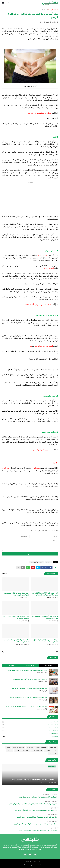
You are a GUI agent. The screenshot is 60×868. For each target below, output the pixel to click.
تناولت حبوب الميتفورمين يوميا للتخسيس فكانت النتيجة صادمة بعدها (28, 670)
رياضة (8, 747)
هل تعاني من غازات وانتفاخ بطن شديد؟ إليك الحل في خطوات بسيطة (45, 641)
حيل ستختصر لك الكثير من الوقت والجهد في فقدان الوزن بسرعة (16, 641)
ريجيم (55, 751)
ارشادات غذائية (30, 728)
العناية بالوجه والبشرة (42, 747)
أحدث (55, 652)
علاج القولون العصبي (37, 751)
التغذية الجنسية (30, 731)
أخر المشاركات (30, 665)
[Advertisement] (30, 198)
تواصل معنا (23, 865)
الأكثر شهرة (49, 665)
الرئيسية (38, 865)
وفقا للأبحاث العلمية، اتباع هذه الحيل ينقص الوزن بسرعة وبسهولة (33, 780)
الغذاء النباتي (30, 747)
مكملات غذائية (53, 754)
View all (5, 573)
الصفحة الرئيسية (53, 10)
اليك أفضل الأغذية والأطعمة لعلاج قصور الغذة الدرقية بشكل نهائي (38, 797)
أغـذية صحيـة (30, 722)
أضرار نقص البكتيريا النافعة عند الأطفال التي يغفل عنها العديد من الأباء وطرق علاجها (45, 594)
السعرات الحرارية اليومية (44, 346)
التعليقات (11, 665)
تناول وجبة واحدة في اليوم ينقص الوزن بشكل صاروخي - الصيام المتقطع (27, 707)
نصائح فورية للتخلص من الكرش (39, 113)
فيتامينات (10, 751)
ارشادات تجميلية (30, 725)
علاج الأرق (48, 751)
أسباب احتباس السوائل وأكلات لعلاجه (38, 305)
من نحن (31, 865)
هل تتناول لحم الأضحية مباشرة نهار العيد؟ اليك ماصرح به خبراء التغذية (45, 617)
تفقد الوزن (6, 468)
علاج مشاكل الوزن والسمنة (37, 562)
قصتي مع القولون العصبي (42, 450)
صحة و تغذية (43, 10)
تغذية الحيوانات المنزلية (18, 747)
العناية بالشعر (53, 747)
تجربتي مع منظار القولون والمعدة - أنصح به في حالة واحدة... (30, 679)
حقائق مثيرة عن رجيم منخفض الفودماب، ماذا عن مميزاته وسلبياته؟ (16, 617)
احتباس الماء (43, 255)
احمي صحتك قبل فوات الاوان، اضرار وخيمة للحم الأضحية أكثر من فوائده (17, 594)
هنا (31, 346)
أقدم (5, 652)
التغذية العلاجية (30, 734)
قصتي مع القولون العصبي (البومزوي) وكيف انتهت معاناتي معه (30, 688)
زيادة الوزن (36, 468)
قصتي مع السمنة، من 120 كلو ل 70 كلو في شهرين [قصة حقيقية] (28, 698)
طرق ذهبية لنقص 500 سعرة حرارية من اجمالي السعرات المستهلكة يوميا (35, 824)
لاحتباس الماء (49, 268)
